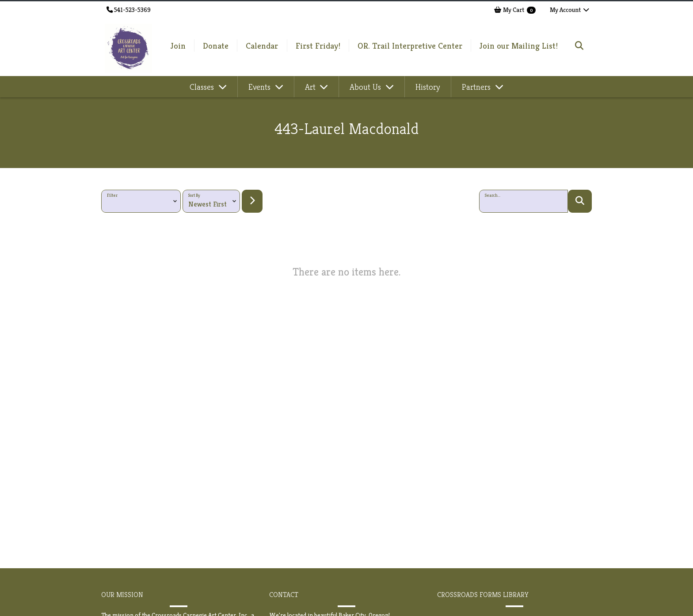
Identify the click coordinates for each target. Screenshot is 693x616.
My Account (570, 10)
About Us (366, 87)
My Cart (515, 10)
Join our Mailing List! (519, 46)
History (428, 87)
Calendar (262, 46)
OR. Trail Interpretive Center (410, 46)
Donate (216, 46)
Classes (203, 87)
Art (311, 87)
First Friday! (318, 46)
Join (178, 46)
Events (261, 87)
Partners (477, 87)
